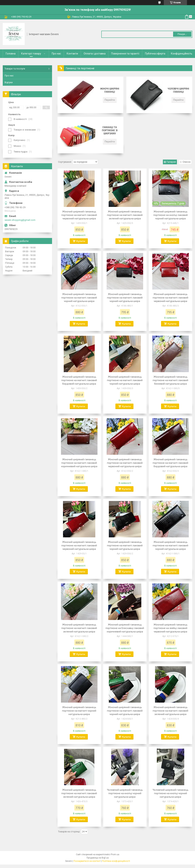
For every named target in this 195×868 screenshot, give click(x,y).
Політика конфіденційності (116, 861)
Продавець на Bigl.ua (98, 858)
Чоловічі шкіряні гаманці (178, 90)
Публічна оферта (155, 54)
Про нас (56, 54)
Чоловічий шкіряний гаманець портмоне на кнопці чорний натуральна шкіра (125, 793)
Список (187, 162)
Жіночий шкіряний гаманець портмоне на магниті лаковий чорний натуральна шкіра (79, 297)
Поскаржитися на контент (87, 861)
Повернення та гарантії (125, 54)
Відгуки (9, 82)
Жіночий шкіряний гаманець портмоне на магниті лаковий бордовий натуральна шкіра (79, 380)
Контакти (72, 54)
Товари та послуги (15, 69)
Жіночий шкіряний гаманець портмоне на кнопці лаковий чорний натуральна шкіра (171, 215)
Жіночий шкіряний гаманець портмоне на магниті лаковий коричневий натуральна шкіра (79, 463)
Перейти (110, 100)
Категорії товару (31, 54)
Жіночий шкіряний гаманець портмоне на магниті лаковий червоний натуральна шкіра (79, 215)
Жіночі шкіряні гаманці (110, 90)
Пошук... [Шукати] (182, 34)
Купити (81, 241)
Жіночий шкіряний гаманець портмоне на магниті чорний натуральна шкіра (79, 711)
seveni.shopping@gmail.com (20, 220)
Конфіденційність (182, 54)
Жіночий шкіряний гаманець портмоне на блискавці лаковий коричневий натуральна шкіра (125, 628)
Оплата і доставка (95, 54)
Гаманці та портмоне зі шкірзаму (110, 130)
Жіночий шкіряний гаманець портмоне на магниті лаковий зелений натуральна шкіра (125, 215)
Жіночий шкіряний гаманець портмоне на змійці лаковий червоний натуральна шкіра (171, 628)
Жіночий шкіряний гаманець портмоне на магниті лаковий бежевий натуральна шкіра (170, 380)
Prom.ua (115, 854)
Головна (11, 54)
